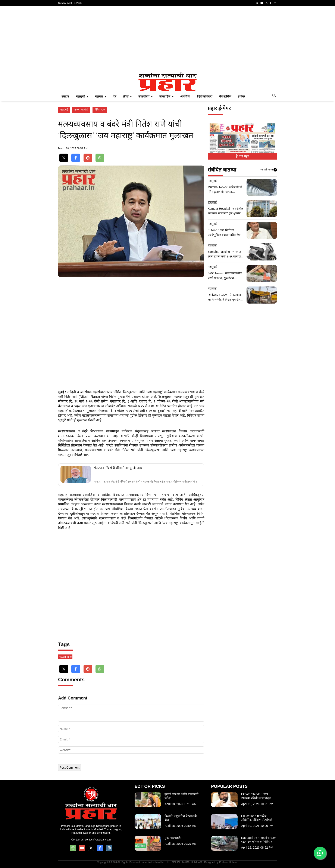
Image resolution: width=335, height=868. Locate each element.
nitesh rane (65, 657)
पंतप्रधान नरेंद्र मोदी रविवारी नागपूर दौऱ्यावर (118, 468)
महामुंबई (64, 110)
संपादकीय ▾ (145, 96)
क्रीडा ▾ (127, 96)
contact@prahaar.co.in (98, 840)
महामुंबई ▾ (82, 96)
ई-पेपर (242, 96)
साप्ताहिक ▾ (166, 96)
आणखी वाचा (269, 170)
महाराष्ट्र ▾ (100, 96)
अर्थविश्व (185, 96)
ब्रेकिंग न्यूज (100, 110)
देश (115, 96)
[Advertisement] (167, 39)
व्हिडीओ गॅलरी (205, 96)
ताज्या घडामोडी (81, 110)
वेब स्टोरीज (225, 96)
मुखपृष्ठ (65, 96)
